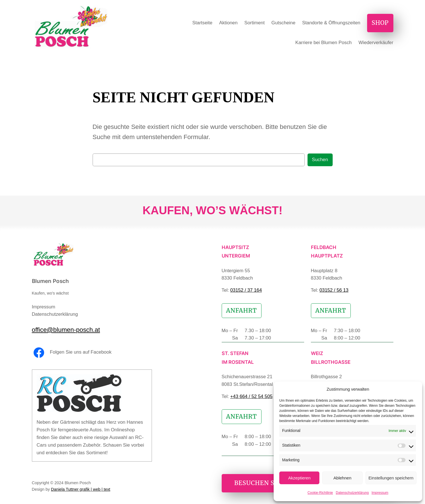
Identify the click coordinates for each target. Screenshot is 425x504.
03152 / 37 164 (246, 290)
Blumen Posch (50, 281)
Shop (380, 23)
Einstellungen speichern (391, 478)
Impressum (380, 493)
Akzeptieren (299, 478)
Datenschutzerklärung (352, 493)
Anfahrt (242, 311)
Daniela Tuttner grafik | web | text (81, 489)
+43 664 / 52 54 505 (251, 396)
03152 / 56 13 (334, 290)
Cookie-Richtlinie (320, 493)
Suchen (320, 160)
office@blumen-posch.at (66, 330)
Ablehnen (342, 478)
